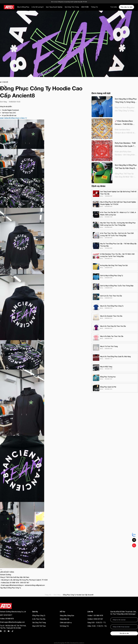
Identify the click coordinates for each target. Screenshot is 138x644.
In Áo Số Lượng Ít (38, 7)
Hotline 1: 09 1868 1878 (95, 615)
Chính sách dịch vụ (66, 622)
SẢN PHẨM (85, 7)
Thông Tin (94, 7)
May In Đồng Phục (23, 7)
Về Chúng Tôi (64, 626)
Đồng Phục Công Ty (39, 615)
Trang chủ (48, 595)
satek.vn (82, 643)
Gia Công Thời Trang (72, 7)
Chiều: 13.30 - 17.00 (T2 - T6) (97, 626)
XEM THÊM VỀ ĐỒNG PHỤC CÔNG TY (13, 118)
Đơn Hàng (57, 595)
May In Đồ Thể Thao (39, 626)
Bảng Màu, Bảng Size (67, 615)
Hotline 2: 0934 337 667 (95, 619)
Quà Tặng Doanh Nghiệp (54, 7)
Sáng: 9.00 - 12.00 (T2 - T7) (97, 622)
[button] (44, 82)
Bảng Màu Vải (64, 619)
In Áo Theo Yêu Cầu (39, 619)
